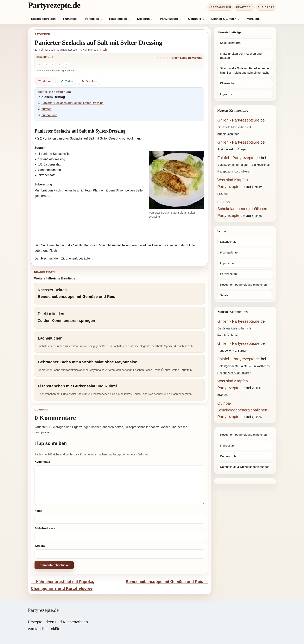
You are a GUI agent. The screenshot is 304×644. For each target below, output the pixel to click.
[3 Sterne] (53, 65)
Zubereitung (49, 115)
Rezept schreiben (43, 19)
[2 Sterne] (46, 65)
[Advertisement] (119, 231)
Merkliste (253, 19)
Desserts (143, 19)
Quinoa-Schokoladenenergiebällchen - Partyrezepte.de (243, 209)
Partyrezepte (169, 19)
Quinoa (257, 216)
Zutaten (47, 109)
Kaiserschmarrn (230, 43)
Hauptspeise (118, 19)
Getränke (195, 19)
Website (40, 546)
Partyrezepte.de (54, 5)
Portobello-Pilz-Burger (232, 149)
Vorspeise (92, 19)
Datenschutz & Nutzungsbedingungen (245, 467)
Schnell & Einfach (224, 19)
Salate (224, 295)
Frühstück (70, 19)
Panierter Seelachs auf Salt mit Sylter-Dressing (73, 103)
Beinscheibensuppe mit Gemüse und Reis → (167, 582)
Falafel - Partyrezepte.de (239, 158)
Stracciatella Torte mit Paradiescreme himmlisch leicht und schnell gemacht (244, 70)
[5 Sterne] (66, 65)
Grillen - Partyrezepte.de (238, 120)
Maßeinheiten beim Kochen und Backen (241, 56)
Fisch (103, 50)
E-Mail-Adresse (45, 528)
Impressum (227, 263)
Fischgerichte (229, 252)
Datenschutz (228, 242)
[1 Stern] (40, 65)
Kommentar (42, 462)
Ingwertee (227, 94)
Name (38, 511)
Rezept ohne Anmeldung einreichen (243, 285)
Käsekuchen (228, 83)
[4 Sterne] (59, 65)
